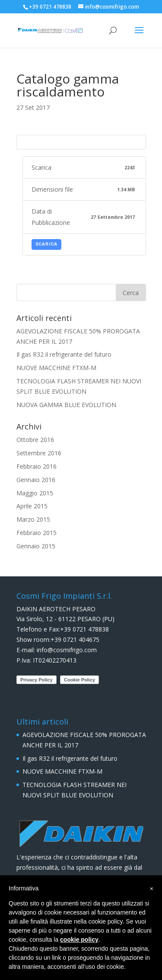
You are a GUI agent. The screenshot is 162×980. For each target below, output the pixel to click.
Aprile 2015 (32, 506)
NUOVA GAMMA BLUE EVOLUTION (66, 405)
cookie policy (79, 940)
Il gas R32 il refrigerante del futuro (64, 354)
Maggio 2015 (35, 493)
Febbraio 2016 (37, 466)
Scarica (46, 244)
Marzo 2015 (33, 519)
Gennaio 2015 (36, 546)
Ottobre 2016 (35, 440)
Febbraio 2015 (37, 533)
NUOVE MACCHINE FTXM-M (56, 368)
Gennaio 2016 (36, 480)
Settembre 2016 (39, 453)
